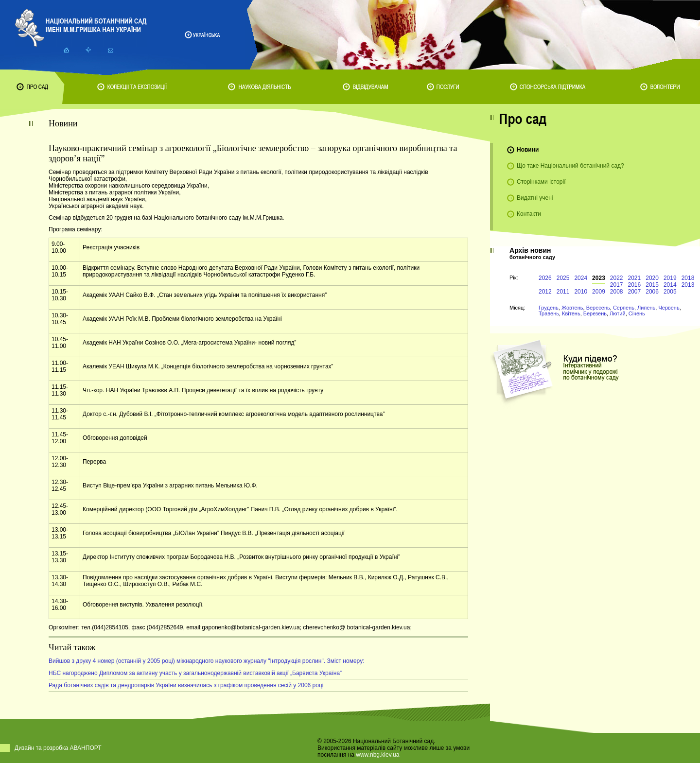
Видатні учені (535, 198)
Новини (528, 150)
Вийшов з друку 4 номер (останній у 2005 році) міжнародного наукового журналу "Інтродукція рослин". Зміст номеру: (206, 661)
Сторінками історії (541, 182)
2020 (652, 278)
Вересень (598, 308)
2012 (545, 292)
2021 (635, 278)
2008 (617, 292)
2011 (563, 292)
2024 (581, 278)
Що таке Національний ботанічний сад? (570, 166)
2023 (599, 278)
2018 (688, 278)
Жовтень (572, 308)
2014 (670, 285)
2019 (670, 278)
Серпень (624, 308)
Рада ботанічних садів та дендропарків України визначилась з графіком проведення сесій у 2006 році (186, 685)
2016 (635, 285)
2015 (652, 285)
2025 (563, 278)
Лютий (618, 313)
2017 (617, 285)
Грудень (549, 308)
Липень (646, 308)
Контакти (529, 214)
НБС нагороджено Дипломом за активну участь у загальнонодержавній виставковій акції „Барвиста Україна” (195, 673)
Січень (637, 313)
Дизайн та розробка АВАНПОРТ (58, 748)
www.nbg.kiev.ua (377, 755)
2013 (688, 285)
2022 (617, 278)
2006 (652, 292)
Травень (549, 313)
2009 (599, 292)
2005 (670, 292)
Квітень (571, 313)
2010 (581, 292)
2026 (545, 278)
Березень (595, 313)
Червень (669, 308)
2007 (635, 292)
